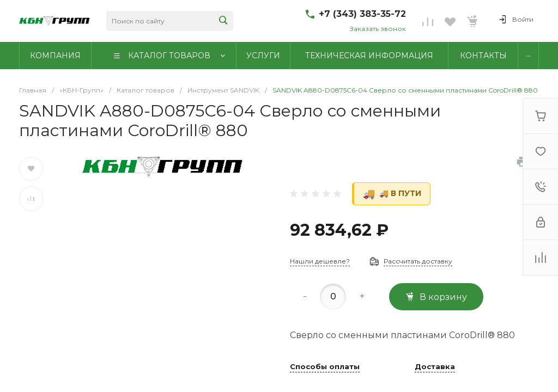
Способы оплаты (325, 367)
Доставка (435, 367)
